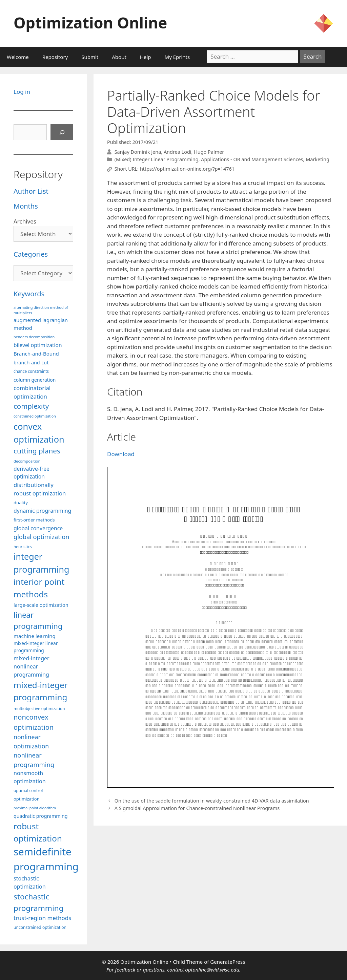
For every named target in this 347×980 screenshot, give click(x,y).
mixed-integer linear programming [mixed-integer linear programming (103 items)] (36, 647)
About (119, 57)
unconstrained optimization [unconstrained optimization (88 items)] (40, 927)
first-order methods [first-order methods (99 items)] (34, 520)
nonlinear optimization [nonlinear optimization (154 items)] (31, 741)
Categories (31, 254)
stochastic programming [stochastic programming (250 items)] (39, 902)
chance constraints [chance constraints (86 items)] (31, 371)
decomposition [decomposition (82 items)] (27, 461)
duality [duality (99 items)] (21, 503)
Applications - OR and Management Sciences (252, 159)
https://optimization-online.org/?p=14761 (187, 169)
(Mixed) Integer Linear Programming (157, 159)
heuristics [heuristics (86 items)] (23, 547)
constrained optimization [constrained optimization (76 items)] (35, 416)
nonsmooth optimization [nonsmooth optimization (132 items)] (30, 777)
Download (121, 454)
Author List (31, 191)
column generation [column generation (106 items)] (35, 380)
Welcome (18, 57)
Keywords (29, 294)
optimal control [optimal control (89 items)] (28, 791)
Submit (90, 57)
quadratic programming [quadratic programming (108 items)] (40, 816)
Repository (55, 57)
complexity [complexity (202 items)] (31, 406)
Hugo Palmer (209, 152)
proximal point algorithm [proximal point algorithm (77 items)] (35, 808)
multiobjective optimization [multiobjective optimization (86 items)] (39, 708)
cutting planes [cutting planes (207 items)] (37, 451)
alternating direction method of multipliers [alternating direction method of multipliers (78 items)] (41, 310)
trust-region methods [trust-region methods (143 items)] (42, 918)
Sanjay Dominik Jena (138, 152)
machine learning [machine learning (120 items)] (35, 636)
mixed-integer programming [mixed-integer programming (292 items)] (41, 691)
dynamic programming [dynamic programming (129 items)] (42, 511)
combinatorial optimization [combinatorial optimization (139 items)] (32, 392)
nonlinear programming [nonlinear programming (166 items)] (34, 760)
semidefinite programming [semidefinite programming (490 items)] (46, 859)
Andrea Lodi (178, 152)
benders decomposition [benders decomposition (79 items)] (34, 337)
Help (146, 57)
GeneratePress (228, 962)
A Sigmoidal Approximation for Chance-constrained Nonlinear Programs (197, 808)
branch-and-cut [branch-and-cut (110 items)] (31, 363)
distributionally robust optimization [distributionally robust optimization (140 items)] (40, 489)
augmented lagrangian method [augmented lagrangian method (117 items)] (41, 324)
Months (26, 206)
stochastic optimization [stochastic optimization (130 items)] (30, 882)
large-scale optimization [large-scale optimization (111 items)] (41, 605)
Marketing (318, 159)
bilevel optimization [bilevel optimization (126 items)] (38, 345)
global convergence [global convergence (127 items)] (38, 528)
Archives (25, 221)
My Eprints (177, 57)
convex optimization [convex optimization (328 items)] (39, 433)
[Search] (62, 132)
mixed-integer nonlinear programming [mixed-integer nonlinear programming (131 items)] (32, 666)
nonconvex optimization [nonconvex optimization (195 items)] (34, 722)
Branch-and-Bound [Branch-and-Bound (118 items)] (36, 354)
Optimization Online (90, 23)
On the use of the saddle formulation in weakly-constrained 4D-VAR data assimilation (212, 801)
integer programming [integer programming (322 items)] (41, 563)
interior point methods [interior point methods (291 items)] (39, 588)
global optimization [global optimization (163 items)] (42, 537)
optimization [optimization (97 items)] (27, 799)
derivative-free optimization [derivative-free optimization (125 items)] (32, 473)
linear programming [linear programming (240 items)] (38, 620)
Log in (22, 92)
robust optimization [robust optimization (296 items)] (38, 832)
